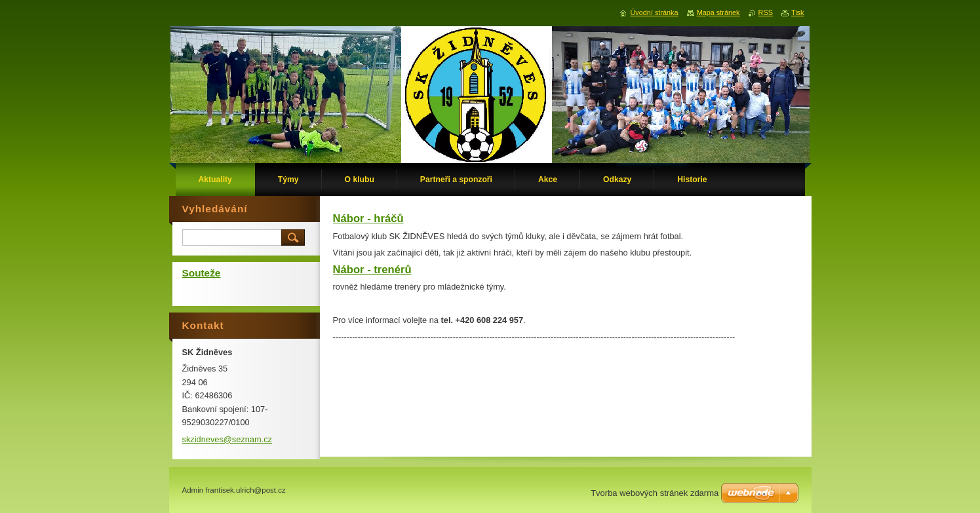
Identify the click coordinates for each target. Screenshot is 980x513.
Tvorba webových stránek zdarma (655, 493)
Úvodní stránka (654, 12)
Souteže (202, 273)
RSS (766, 12)
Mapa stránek (718, 12)
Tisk (798, 12)
